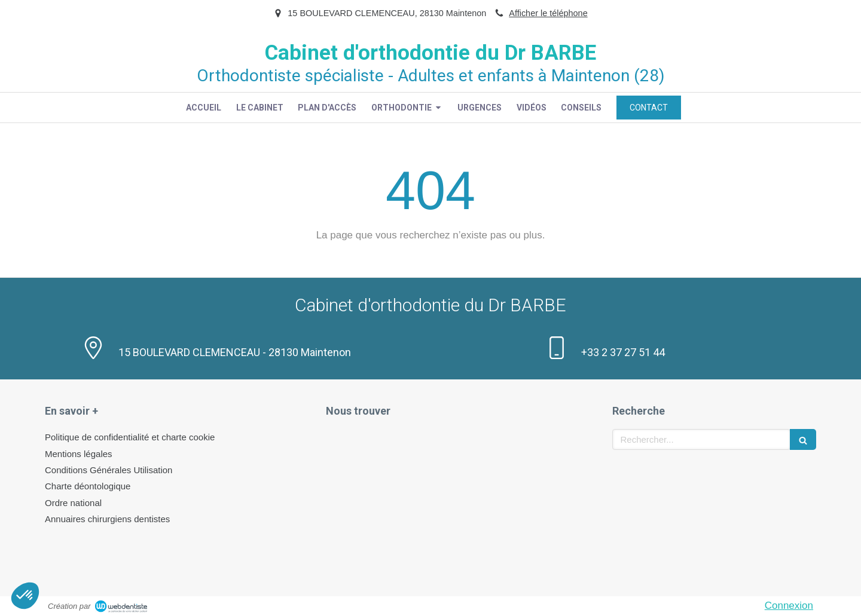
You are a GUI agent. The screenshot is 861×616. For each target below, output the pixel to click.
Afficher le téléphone (548, 13)
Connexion (789, 606)
